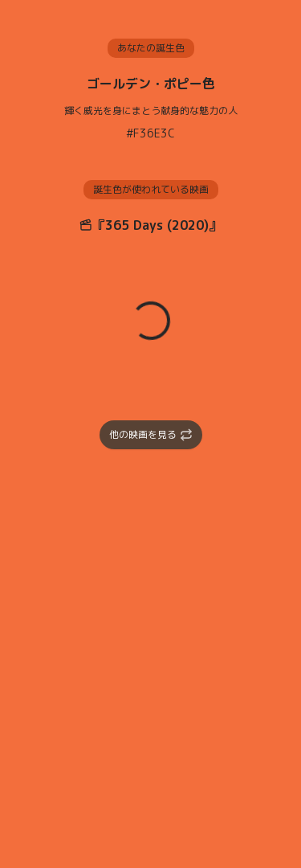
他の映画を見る (151, 434)
